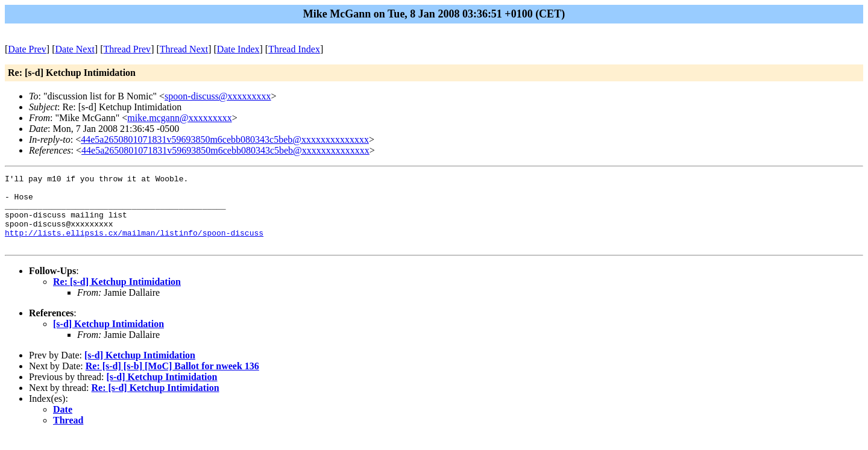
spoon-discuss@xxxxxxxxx (218, 96)
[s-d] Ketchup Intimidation (108, 338)
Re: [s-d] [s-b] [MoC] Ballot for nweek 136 (172, 380)
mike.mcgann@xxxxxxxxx (179, 118)
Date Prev (27, 49)
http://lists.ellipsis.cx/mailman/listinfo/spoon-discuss (134, 245)
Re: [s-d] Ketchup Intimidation (117, 296)
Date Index (238, 49)
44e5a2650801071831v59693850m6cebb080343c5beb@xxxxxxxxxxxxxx (225, 139)
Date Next (75, 49)
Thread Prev (127, 49)
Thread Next (184, 49)
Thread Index (294, 49)
